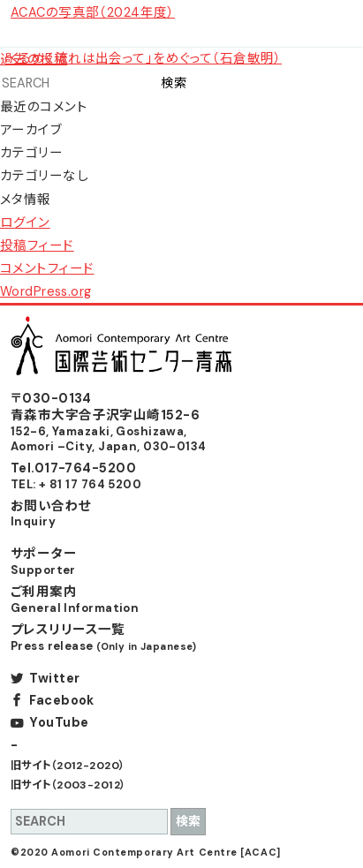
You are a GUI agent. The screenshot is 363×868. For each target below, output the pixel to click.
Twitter (54, 678)
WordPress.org (46, 291)
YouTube (59, 722)
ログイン (25, 223)
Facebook (61, 700)
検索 (174, 83)
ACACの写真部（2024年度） (93, 12)
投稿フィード (37, 245)
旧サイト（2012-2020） (68, 766)
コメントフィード (47, 268)
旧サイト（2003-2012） (68, 785)
